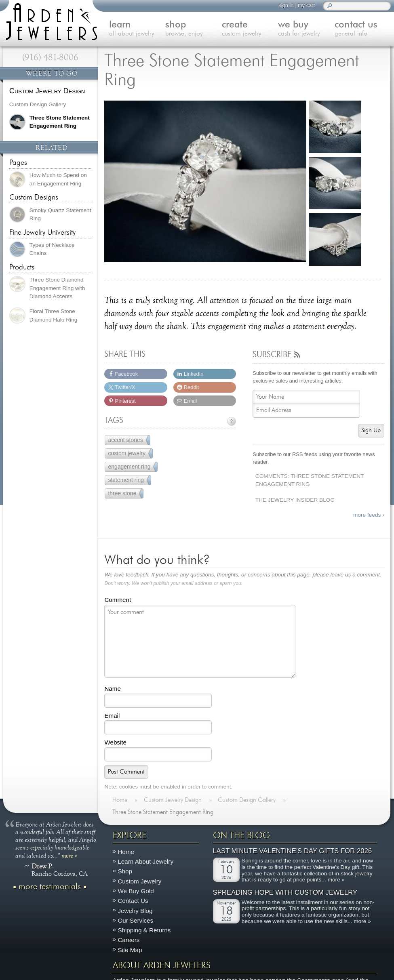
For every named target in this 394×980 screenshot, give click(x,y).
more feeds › (369, 515)
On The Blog (241, 835)
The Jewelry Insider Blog (295, 500)
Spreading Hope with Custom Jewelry (285, 892)
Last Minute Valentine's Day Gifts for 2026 (293, 851)
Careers (129, 940)
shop (194, 29)
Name (113, 689)
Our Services (135, 920)
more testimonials (50, 886)
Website (115, 742)
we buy (306, 29)
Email (112, 716)
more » (69, 855)
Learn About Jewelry (145, 861)
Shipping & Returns (144, 930)
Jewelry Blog (135, 910)
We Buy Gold (136, 891)
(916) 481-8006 (50, 57)
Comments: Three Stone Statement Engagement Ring (310, 480)
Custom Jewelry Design (47, 91)
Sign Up (371, 430)
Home (126, 852)
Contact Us (133, 901)
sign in (286, 5)
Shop (125, 871)
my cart (306, 5)
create (250, 29)
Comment (118, 600)
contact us (363, 29)
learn (137, 29)
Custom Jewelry (139, 881)
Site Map (130, 950)
